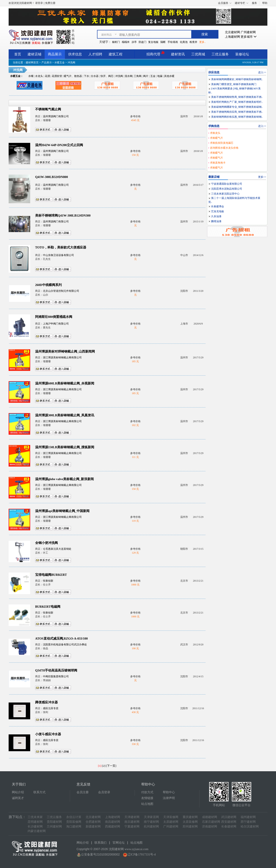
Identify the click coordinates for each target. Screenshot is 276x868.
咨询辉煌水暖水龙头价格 (224, 148)
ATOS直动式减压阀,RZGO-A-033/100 (61, 639)
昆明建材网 (35, 822)
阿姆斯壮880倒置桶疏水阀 (54, 317)
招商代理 (155, 54)
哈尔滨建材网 (250, 827)
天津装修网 (171, 817)
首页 (18, 54)
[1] (100, 766)
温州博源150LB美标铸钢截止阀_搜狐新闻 (65, 447)
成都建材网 (210, 817)
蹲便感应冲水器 (46, 702)
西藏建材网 (113, 827)
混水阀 (129, 76)
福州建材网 (248, 817)
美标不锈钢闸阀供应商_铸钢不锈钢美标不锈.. (237, 112)
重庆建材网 (190, 817)
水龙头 (39, 76)
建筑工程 (116, 54)
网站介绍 (18, 792)
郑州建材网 (190, 827)
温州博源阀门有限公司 (56, 116)
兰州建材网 (54, 827)
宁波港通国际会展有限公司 (227, 184)
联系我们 (100, 843)
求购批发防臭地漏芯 (222, 143)
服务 (254, 3)
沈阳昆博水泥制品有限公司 (227, 189)
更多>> (262, 177)
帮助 (265, 3)
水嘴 (31, 76)
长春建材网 (229, 827)
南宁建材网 (151, 822)
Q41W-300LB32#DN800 (52, 177)
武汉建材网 (229, 817)
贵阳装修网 (74, 822)
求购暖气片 (216, 138)
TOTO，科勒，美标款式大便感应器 (61, 247)
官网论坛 (119, 843)
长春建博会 (218, 206)
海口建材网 (74, 827)
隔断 (163, 42)
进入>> (262, 72)
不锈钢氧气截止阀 (48, 109)
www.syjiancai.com (136, 849)
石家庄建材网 (211, 822)
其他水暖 (169, 76)
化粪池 (184, 42)
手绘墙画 (173, 42)
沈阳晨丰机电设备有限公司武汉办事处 (65, 645)
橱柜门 (116, 42)
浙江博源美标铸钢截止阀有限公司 (62, 358)
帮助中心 (169, 792)
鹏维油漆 (216, 221)
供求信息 (75, 54)
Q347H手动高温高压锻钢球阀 (56, 670)
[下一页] (111, 766)
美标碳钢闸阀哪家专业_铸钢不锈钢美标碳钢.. (237, 107)
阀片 (146, 76)
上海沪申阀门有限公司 (56, 324)
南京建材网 (132, 822)
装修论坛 (242, 54)
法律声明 (169, 798)
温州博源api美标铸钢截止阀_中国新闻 (62, 511)
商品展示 (55, 54)
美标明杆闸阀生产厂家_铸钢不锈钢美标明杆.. (237, 102)
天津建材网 (132, 817)
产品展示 (47, 62)
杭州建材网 (151, 827)
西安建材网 (229, 822)
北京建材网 (232, 32)
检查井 (193, 42)
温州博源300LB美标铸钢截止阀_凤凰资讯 (65, 415)
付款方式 (147, 792)
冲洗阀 (119, 76)
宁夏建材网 (132, 827)
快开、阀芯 (107, 76)
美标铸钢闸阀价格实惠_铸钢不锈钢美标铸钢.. (237, 117)
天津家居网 (151, 817)
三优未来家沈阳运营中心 (225, 194)
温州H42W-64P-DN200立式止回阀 (59, 145)
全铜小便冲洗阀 (46, 543)
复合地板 (153, 42)
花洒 (47, 76)
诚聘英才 (18, 798)
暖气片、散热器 (73, 76)
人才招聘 (95, 54)
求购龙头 (215, 133)
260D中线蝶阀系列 (48, 285)
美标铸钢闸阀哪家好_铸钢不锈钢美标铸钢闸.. (237, 79)
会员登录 (104, 792)
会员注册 (83, 792)
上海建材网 (232, 37)
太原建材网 (171, 822)
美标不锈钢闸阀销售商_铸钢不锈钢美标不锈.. (237, 97)
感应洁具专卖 (51, 708)
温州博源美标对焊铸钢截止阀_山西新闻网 (65, 351)
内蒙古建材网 (37, 831)
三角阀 (138, 76)
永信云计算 (74, 817)
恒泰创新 (48, 581)
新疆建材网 (93, 827)
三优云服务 (220, 54)
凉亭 (134, 42)
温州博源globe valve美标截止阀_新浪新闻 (64, 479)
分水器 (95, 76)
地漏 (160, 76)
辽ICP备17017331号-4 (142, 855)
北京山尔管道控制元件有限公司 (61, 291)
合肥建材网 (93, 822)
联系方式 (39, 792)
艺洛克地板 (218, 211)
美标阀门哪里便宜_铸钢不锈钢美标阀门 (234, 84)
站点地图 (147, 804)
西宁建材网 (248, 822)
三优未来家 (35, 817)
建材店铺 (34, 54)
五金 (153, 76)
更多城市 (249, 37)
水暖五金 (60, 62)
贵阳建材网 (54, 822)
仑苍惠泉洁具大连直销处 (57, 549)
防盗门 (143, 42)
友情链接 (147, 798)
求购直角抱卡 (218, 163)
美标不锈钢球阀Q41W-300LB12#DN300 (63, 215)
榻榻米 (126, 42)
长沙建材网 (35, 827)
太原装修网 (190, 822)
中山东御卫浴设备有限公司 (58, 255)
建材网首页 (32, 62)
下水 (86, 76)
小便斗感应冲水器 (48, 734)
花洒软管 (57, 76)
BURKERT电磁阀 (48, 607)
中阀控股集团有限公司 (56, 676)
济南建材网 (210, 827)
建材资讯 (178, 54)
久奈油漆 (216, 216)
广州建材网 (248, 32)
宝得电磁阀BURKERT (51, 575)
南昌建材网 (113, 822)
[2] (104, 766)
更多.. (202, 42)
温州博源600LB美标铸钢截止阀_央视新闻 (65, 383)
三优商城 (198, 54)
